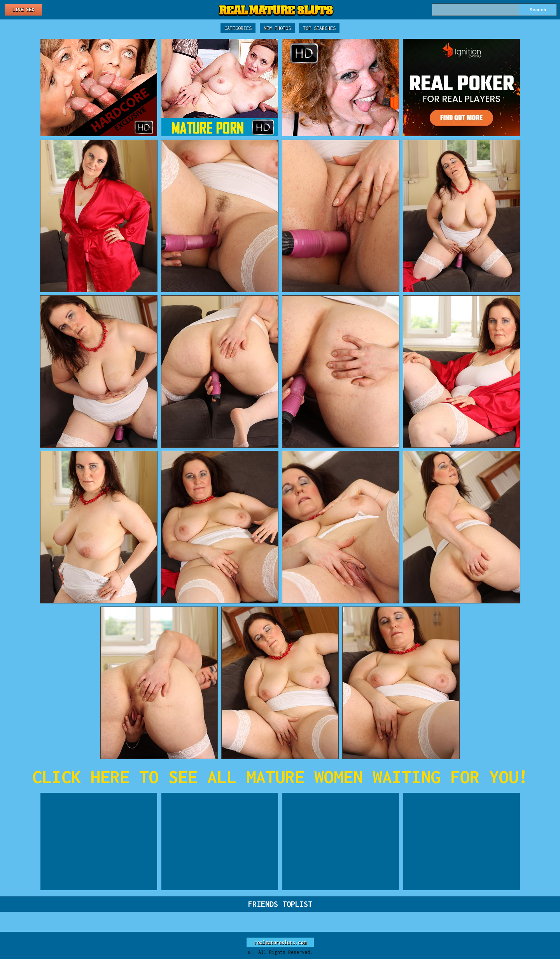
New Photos (277, 28)
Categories (238, 28)
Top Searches (319, 28)
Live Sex (23, 10)
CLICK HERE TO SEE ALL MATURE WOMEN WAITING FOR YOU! (280, 777)
